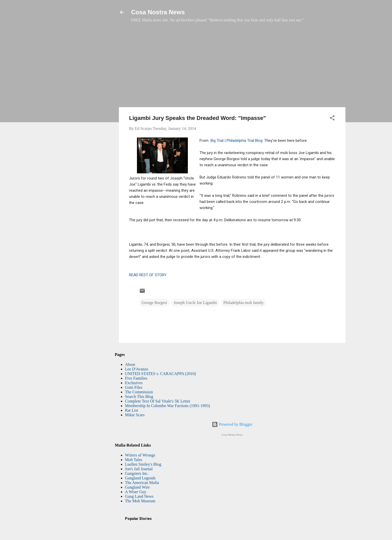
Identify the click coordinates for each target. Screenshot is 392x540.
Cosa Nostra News (158, 12)
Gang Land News (139, 496)
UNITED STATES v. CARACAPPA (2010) (160, 374)
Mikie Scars (135, 415)
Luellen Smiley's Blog (143, 464)
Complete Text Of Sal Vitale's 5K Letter (158, 401)
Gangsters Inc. (137, 473)
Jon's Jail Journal (139, 469)
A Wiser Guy (136, 492)
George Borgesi (154, 303)
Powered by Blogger (232, 424)
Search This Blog (139, 397)
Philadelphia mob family (244, 303)
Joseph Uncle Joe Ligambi (195, 303)
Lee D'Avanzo (137, 369)
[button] (332, 119)
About (130, 364)
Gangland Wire (137, 487)
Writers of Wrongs (140, 455)
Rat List (131, 410)
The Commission (139, 392)
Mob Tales (134, 460)
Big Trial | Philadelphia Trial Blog (236, 141)
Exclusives (134, 383)
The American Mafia (142, 483)
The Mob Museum (140, 501)
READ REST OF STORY (148, 275)
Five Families (136, 378)
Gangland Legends (140, 478)
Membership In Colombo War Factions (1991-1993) (167, 406)
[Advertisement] (232, 67)
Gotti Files (134, 387)
